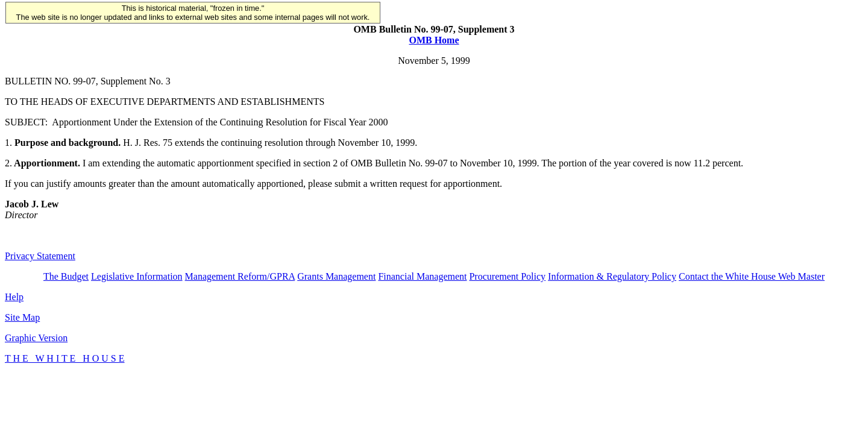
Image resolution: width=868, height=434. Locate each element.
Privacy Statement (40, 256)
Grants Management (336, 276)
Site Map (22, 317)
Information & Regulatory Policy (612, 276)
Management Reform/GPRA (240, 276)
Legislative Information (137, 276)
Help (14, 297)
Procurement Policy (507, 276)
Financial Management (422, 276)
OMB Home (434, 40)
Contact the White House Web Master (752, 276)
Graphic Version (36, 338)
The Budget (66, 276)
